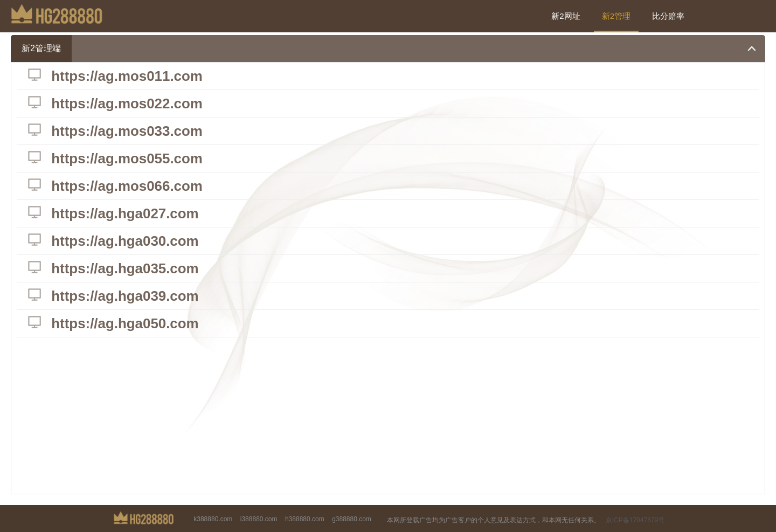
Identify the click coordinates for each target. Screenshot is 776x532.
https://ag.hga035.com (126, 268)
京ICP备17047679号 (635, 520)
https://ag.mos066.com (128, 186)
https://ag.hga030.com (126, 241)
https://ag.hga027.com (126, 213)
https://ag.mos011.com (128, 76)
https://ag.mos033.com (128, 131)
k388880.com (213, 519)
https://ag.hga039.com (126, 296)
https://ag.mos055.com (128, 158)
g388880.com (352, 519)
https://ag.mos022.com (128, 103)
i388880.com (259, 519)
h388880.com (305, 519)
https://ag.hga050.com (126, 323)
